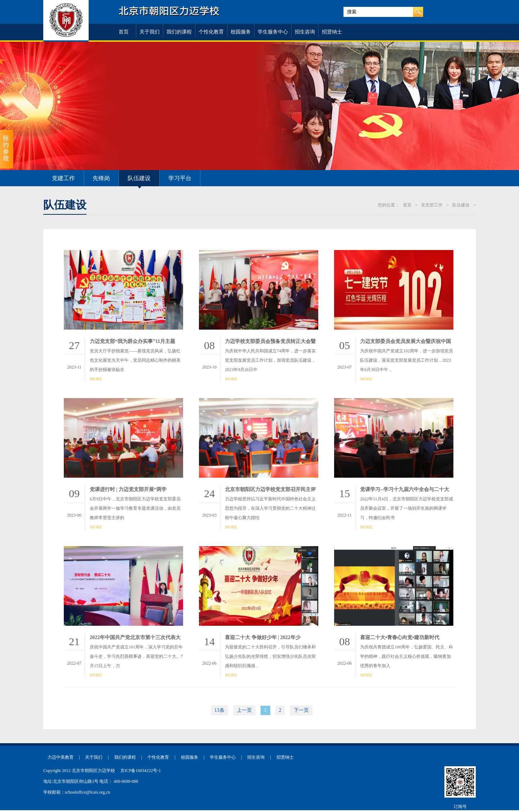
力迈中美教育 (61, 757)
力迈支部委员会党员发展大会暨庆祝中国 (405, 341)
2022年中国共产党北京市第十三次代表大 (135, 637)
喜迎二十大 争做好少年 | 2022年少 (263, 637)
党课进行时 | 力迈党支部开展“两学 (128, 489)
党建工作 (63, 178)
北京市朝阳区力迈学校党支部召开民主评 (270, 489)
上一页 (244, 710)
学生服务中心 (273, 32)
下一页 (301, 710)
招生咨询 (305, 32)
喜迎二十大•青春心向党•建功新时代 (400, 637)
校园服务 (241, 32)
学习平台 (180, 178)
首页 (124, 32)
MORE (96, 379)
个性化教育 (211, 32)
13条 (219, 710)
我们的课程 (179, 32)
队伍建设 (139, 178)
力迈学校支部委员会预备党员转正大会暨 (270, 341)
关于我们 (150, 32)
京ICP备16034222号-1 (141, 771)
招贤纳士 (332, 32)
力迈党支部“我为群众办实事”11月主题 (132, 341)
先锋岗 (101, 178)
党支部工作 (432, 205)
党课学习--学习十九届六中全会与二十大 (405, 489)
